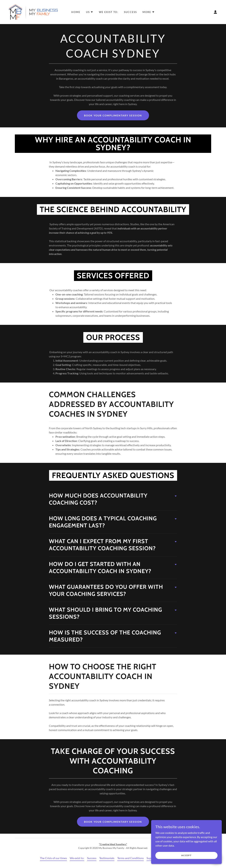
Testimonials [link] (107, 858)
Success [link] (130, 12)
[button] (90, 12)
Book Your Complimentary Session (113, 115)
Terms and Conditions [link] (130, 858)
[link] (33, 12)
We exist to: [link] (109, 12)
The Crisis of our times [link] (53, 858)
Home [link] (76, 12)
